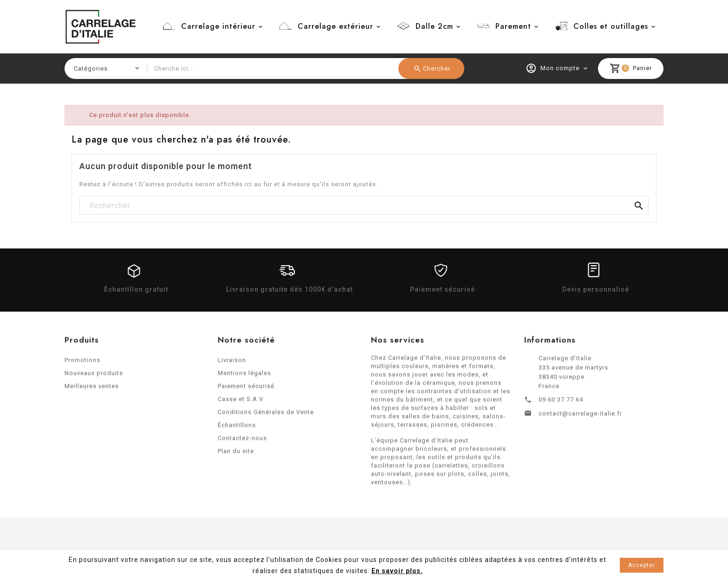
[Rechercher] (364, 206)
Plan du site (236, 454)
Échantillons (237, 428)
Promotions (82, 363)
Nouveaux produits (94, 376)
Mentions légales (244, 376)
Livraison (232, 363)
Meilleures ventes (92, 389)
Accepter (642, 565)
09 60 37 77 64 (561, 402)
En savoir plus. (397, 571)
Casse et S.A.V (240, 402)
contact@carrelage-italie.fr (580, 416)
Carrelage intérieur (218, 26)
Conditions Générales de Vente (266, 415)
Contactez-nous (242, 441)
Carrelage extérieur (335, 26)
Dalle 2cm (434, 26)
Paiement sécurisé (246, 389)
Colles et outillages (611, 26)
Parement (513, 26)
